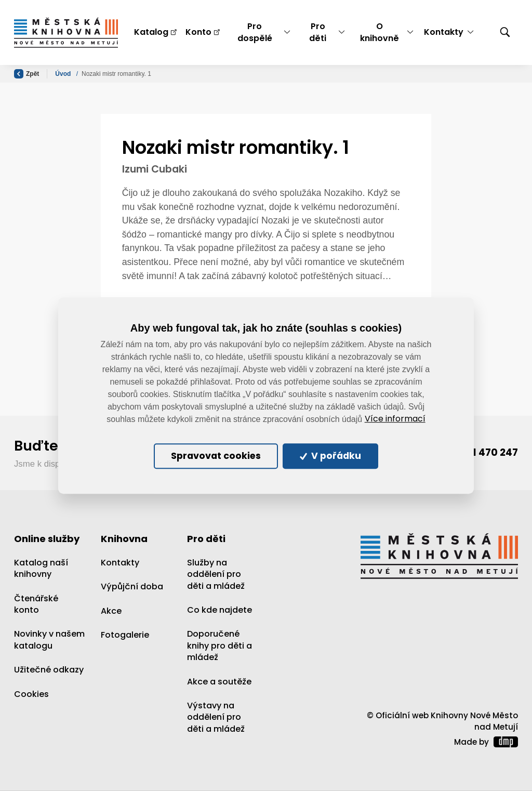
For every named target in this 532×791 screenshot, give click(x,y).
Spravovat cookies (216, 456)
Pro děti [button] (318, 32)
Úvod (64, 74)
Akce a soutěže (219, 682)
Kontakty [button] (444, 32)
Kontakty (120, 563)
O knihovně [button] (380, 32)
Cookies (31, 694)
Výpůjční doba (132, 587)
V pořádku (331, 456)
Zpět (26, 74)
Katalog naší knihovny (41, 568)
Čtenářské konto (36, 604)
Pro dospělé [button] (255, 32)
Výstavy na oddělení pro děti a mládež (216, 717)
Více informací (395, 419)
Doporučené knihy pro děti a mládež (220, 646)
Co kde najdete (220, 610)
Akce (111, 611)
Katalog (151, 32)
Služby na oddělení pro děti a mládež (216, 574)
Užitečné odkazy (49, 670)
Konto (198, 32)
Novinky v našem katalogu (49, 640)
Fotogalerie (125, 635)
